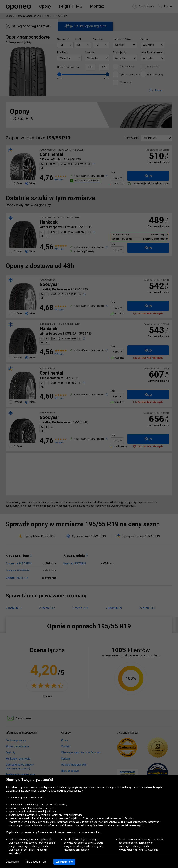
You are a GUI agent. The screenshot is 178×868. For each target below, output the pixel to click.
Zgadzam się (64, 862)
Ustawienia (12, 862)
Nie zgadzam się (36, 862)
